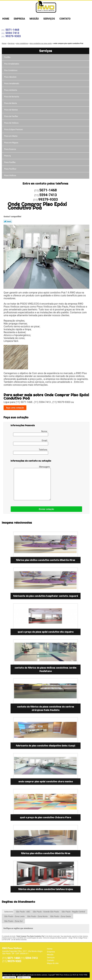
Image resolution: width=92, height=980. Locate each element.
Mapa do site (53, 963)
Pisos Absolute (10, 77)
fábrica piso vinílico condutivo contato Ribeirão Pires (45, 560)
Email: (31, 442)
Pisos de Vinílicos (11, 123)
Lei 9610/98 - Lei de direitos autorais (14, 940)
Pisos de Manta (10, 103)
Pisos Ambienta (11, 90)
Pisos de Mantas (11, 110)
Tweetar (8, 221)
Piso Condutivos (11, 70)
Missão (34, 19)
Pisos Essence (10, 149)
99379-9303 (13, 36)
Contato (65, 19)
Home (6, 19)
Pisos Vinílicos (10, 176)
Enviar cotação (46, 509)
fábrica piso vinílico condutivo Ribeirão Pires (46, 853)
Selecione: (9, 912)
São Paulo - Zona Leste (14, 916)
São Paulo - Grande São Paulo (46, 912)
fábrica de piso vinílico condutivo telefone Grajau (46, 889)
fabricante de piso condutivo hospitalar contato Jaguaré (46, 596)
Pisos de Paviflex (11, 116)
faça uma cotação (15, 408)
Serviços (49, 19)
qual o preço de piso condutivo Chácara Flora (45, 817)
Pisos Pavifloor (10, 169)
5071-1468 (12, 30)
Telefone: (31, 452)
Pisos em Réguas (11, 143)
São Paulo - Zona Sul (13, 921)
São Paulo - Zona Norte (37, 916)
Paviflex (7, 57)
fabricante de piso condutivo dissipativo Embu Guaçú (45, 746)
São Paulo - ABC (23, 912)
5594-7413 (12, 33)
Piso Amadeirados (12, 64)
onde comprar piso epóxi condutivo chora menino (46, 782)
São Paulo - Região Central (73, 912)
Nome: (31, 433)
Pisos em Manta (11, 136)
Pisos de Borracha (12, 97)
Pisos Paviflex (10, 162)
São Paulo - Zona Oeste (60, 916)
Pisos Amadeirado (12, 84)
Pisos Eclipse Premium (13, 130)
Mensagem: (32, 483)
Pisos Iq (7, 156)
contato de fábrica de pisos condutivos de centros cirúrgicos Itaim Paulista (45, 708)
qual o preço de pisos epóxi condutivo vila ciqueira (46, 632)
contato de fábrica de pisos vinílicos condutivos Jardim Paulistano (45, 669)
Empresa (19, 19)
